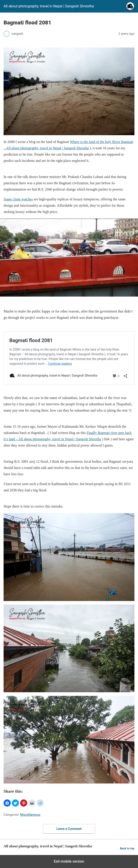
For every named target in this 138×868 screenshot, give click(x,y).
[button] (7, 803)
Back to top (127, 848)
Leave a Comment (69, 829)
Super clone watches (18, 199)
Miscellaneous (30, 815)
